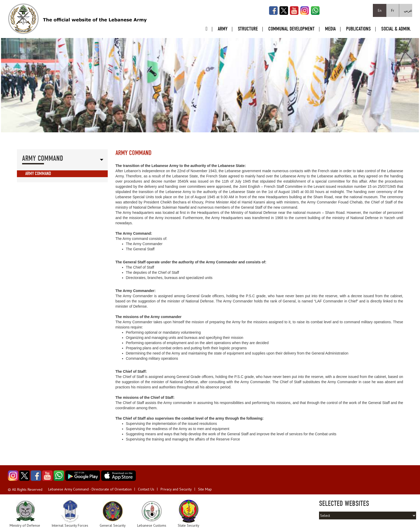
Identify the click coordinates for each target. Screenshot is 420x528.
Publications (358, 29)
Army (223, 29)
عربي (408, 10)
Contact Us (146, 489)
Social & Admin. (396, 29)
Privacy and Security (176, 489)
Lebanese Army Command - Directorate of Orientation (90, 489)
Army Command (38, 174)
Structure (248, 29)
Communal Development (291, 29)
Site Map (205, 489)
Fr (393, 10)
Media (330, 29)
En (380, 10)
